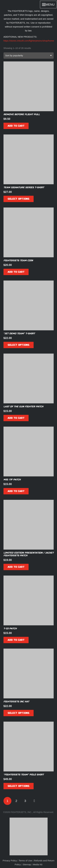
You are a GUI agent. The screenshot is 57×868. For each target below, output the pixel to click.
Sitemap (27, 864)
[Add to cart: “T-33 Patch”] (16, 640)
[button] (48, 5)
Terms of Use (25, 861)
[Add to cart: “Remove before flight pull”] (16, 126)
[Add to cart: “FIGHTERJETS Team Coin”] (16, 272)
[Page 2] (16, 801)
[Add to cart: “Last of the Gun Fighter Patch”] (16, 418)
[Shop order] (29, 56)
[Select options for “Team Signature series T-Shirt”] (19, 199)
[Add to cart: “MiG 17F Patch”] (16, 491)
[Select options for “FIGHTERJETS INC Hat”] (19, 713)
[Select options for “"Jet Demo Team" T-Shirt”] (19, 345)
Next (34, 801)
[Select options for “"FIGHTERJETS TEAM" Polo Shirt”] (19, 786)
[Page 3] (25, 801)
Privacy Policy (10, 861)
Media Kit (38, 864)
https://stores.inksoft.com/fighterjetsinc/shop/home (29, 41)
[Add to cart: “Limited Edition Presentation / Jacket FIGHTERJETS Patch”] (16, 567)
